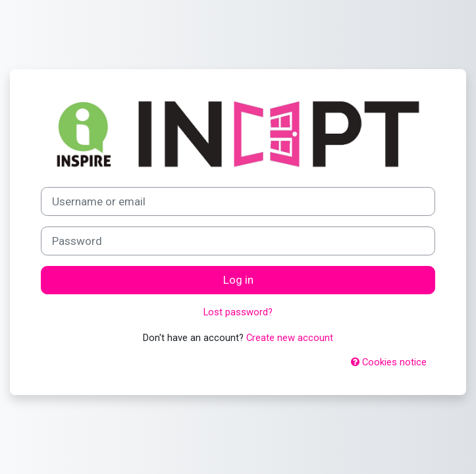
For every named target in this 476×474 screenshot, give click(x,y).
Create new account (290, 338)
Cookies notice (389, 362)
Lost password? (238, 312)
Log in (238, 280)
